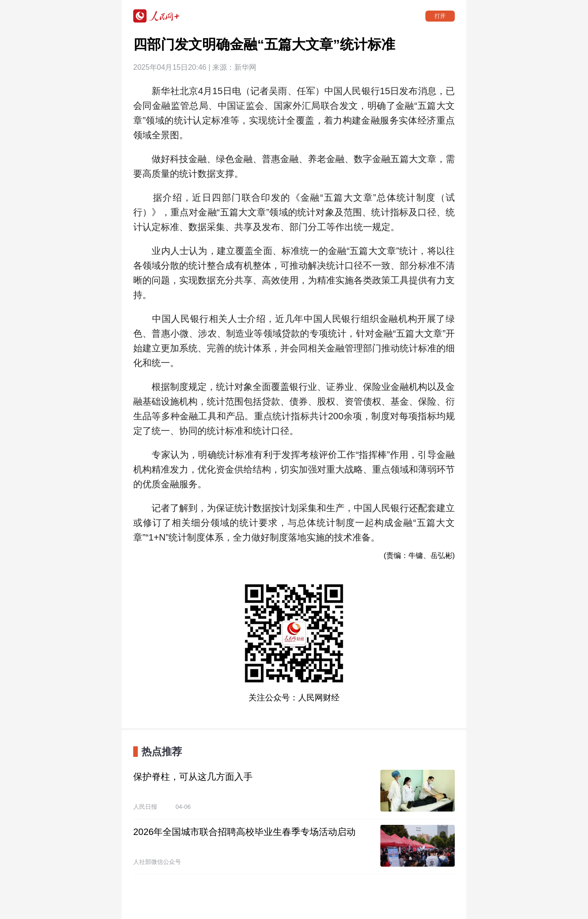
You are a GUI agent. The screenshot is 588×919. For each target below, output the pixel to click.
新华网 (245, 67)
